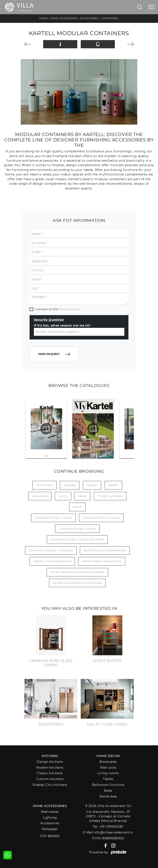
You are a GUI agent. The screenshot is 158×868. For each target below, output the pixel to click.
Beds (108, 791)
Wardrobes (108, 796)
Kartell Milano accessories (102, 561)
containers (45, 485)
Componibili (110, 18)
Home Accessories (64, 18)
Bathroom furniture (108, 785)
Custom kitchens (50, 779)
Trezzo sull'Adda (110, 496)
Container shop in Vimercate (51, 550)
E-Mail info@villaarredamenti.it (108, 832)
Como (77, 507)
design (92, 485)
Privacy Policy (69, 309)
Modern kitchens (50, 768)
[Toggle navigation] (152, 7)
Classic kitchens (50, 773)
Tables (108, 779)
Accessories (89, 18)
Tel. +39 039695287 (108, 827)
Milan (83, 496)
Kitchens (50, 756)
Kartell (113, 485)
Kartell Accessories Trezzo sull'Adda (77, 572)
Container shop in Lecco (101, 518)
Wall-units (108, 768)
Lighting (50, 818)
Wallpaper (50, 829)
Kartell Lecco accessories (52, 561)
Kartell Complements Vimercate (77, 583)
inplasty (70, 485)
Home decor (108, 756)
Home (43, 18)
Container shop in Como (53, 518)
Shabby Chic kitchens (50, 785)
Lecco (63, 496)
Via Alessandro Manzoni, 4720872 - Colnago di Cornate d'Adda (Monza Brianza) (108, 816)
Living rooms (108, 773)
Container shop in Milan (77, 529)
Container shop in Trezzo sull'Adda (77, 539)
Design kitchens (50, 762)
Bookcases (108, 762)
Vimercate (40, 496)
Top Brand (50, 836)
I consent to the (57, 309)
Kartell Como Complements (105, 550)
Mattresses (50, 812)
